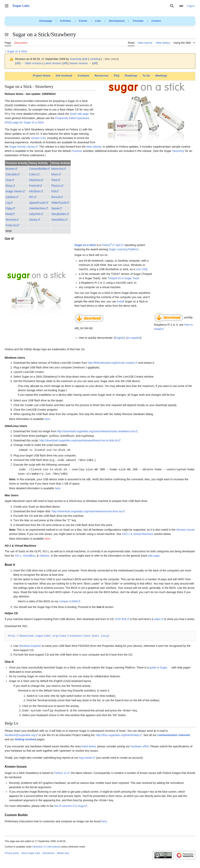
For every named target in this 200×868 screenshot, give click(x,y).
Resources (102, 76)
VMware (44, 556)
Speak (55, 208)
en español (134, 338)
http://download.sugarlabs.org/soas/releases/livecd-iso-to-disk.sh (79, 440)
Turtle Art (11, 225)
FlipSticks (35, 180)
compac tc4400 (68, 601)
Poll (53, 191)
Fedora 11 (61, 773)
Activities (66, 21)
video (157, 619)
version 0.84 (38, 138)
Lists (98, 21)
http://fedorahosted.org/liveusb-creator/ (111, 363)
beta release (94, 147)
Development (117, 21)
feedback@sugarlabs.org (20, 735)
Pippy (9, 208)
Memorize (57, 169)
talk (85, 59)
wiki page (154, 556)
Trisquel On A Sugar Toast (123, 278)
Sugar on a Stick (17, 51)
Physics (56, 186)
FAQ (117, 76)
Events (83, 21)
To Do (146, 76)
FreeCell (34, 186)
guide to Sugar (158, 667)
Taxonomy (178, 151)
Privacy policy (12, 853)
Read (9, 214)
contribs (95, 59)
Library (33, 220)
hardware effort (140, 746)
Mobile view (63, 853)
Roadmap (131, 76)
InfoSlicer (35, 191)
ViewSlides (58, 220)
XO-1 (18, 556)
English (119, 338)
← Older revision (31, 63)
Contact (156, 21)
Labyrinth (35, 214)
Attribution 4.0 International (46, 847)
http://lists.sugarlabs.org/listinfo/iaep (118, 735)
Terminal (11, 220)
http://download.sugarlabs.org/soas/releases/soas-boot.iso (87, 511)
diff (18, 63)
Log (8, 203)
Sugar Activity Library (22, 147)
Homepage (46, 21)
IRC (31, 197)
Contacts (83, 76)
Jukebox (11, 197)
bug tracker (86, 758)
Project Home (42, 76)
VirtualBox (29, 556)
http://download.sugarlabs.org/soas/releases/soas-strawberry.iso (96, 431)
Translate (138, 21)
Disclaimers (48, 853)
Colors (33, 174)
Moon (55, 174)
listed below (89, 746)
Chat (8, 180)
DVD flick (121, 619)
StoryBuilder (59, 214)
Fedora (107, 245)
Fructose (77, 151)
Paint (54, 180)
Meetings (161, 76)
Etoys (9, 186)
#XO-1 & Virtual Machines (138, 534)
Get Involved (64, 76)
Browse (10, 169)
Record (56, 197)
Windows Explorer (30, 646)
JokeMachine (37, 208)
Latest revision (53, 63)
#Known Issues (185, 530)
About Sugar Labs (31, 853)
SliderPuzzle (59, 203)
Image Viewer (14, 191)
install (121, 301)
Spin (118, 245)
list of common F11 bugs (69, 806)
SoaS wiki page (79, 114)
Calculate (11, 174)
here (47, 419)
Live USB (141, 269)
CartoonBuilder (38, 169)
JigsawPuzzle (37, 203)
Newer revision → (81, 63)
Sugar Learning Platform (124, 249)
